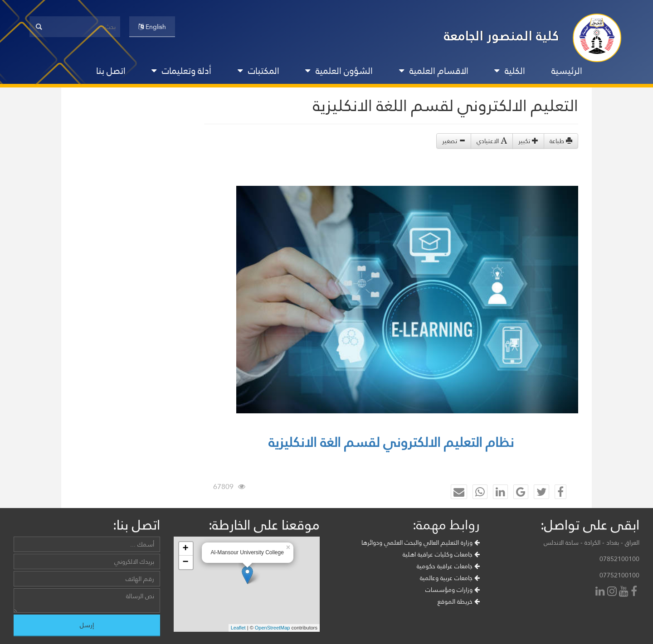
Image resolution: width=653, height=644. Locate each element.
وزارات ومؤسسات (453, 590)
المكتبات (258, 71)
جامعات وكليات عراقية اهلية (441, 554)
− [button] (185, 562)
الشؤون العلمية (339, 71)
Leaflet (238, 628)
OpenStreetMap (273, 628)
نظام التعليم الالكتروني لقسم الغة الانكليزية (391, 442)
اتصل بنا (111, 71)
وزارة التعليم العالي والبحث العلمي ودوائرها (421, 542)
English (152, 27)
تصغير (454, 141)
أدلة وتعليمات (181, 71)
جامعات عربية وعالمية (450, 578)
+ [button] (185, 549)
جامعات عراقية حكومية (448, 566)
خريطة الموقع (459, 601)
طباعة (561, 141)
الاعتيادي (492, 141)
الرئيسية (567, 71)
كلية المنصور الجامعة (502, 36)
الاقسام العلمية (434, 71)
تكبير (528, 141)
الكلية (510, 71)
